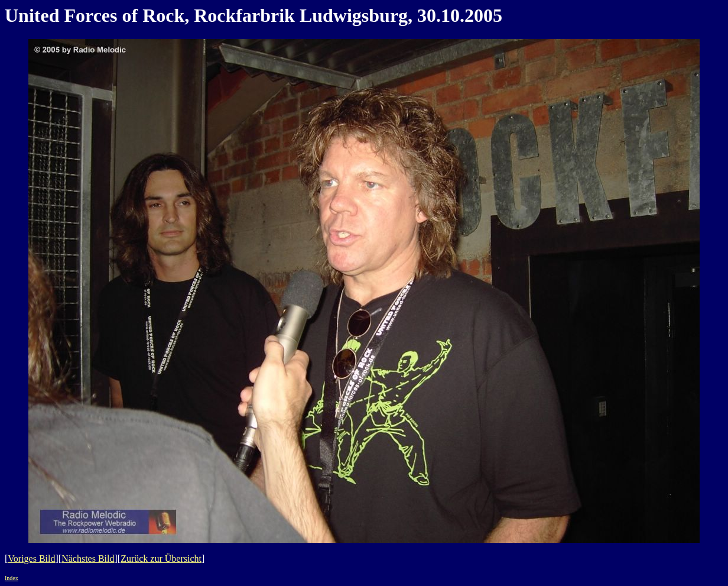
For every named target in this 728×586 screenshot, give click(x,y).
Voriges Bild (31, 559)
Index (12, 578)
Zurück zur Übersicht (161, 559)
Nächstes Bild (88, 559)
